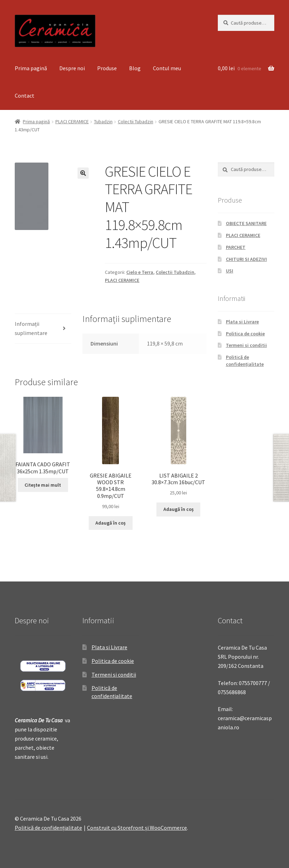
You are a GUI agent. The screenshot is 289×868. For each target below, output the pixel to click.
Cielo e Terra (140, 272)
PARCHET (236, 247)
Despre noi (72, 68)
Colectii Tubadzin (136, 121)
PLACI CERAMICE (72, 121)
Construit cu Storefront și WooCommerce (137, 828)
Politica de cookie (245, 334)
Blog (135, 68)
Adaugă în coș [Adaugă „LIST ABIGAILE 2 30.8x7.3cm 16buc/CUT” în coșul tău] (179, 509)
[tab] (43, 329)
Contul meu (167, 68)
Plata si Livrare (242, 322)
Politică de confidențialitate (245, 361)
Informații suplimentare (31, 328)
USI (230, 271)
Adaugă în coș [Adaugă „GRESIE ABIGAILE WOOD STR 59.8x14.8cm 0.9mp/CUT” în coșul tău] (110, 523)
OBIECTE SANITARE (246, 223)
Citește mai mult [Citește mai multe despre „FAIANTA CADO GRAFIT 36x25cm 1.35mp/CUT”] (43, 485)
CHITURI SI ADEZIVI (246, 259)
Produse (107, 68)
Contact (25, 96)
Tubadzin (103, 121)
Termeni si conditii (246, 345)
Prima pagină (31, 68)
